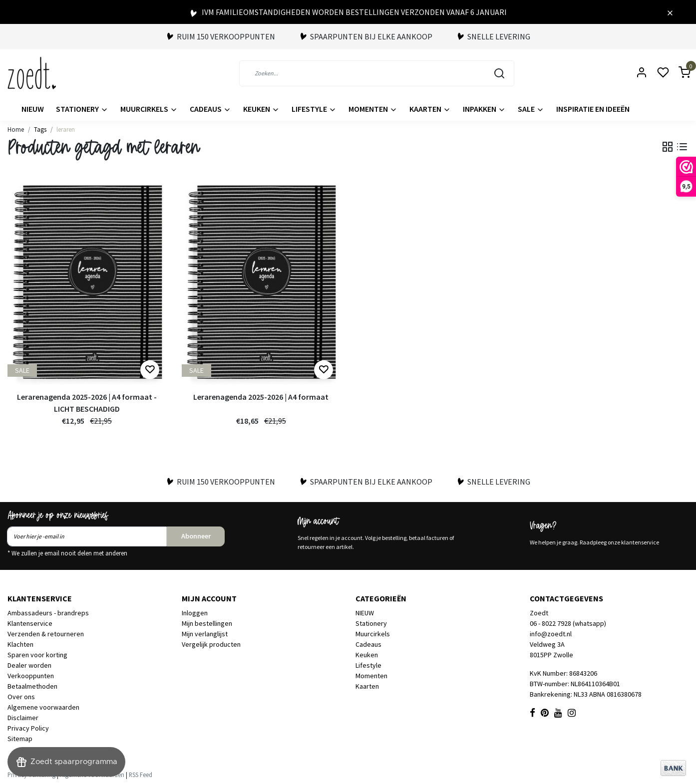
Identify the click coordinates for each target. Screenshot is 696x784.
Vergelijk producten (211, 644)
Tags (40, 129)
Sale (531, 109)
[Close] (670, 12)
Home (16, 129)
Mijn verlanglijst (205, 634)
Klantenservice (30, 623)
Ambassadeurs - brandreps (48, 613)
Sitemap (20, 739)
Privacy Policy (28, 728)
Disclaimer (23, 718)
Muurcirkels (149, 109)
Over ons (21, 697)
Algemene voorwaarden (43, 707)
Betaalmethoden (32, 686)
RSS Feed (141, 775)
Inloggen (195, 613)
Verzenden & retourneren (46, 634)
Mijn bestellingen (207, 623)
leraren (66, 129)
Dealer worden (29, 665)
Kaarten (430, 109)
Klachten (20, 644)
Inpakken (484, 109)
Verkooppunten (31, 676)
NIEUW (33, 109)
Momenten (373, 109)
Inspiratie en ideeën (593, 109)
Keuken (261, 109)
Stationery (82, 109)
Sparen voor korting (37, 655)
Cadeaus (210, 109)
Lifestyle (314, 109)
